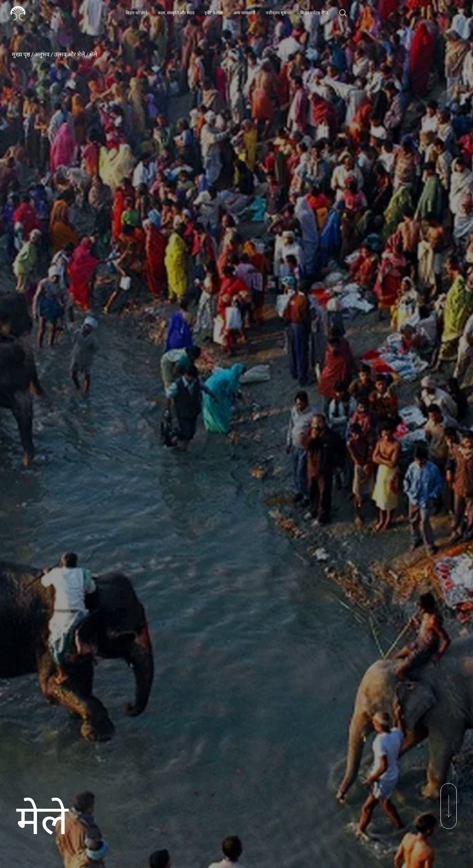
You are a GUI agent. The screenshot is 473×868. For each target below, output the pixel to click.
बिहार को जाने (137, 13)
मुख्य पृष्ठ (21, 54)
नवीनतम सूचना (278, 13)
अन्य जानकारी (244, 13)
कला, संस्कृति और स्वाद (176, 13)
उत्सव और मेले (69, 54)
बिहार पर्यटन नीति (314, 13)
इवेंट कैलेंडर (214, 13)
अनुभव (42, 54)
